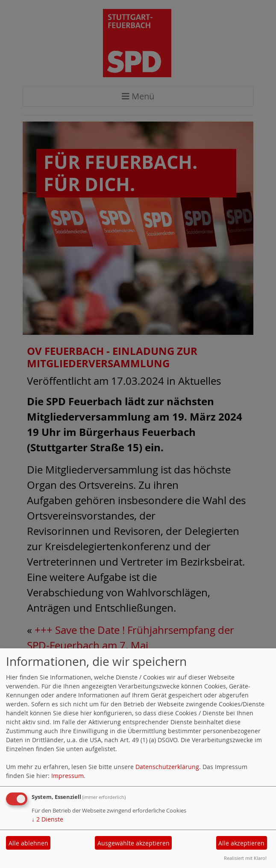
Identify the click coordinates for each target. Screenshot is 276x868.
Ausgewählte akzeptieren (134, 843)
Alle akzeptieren (241, 843)
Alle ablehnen (28, 843)
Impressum (68, 776)
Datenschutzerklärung (167, 767)
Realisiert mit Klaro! (245, 858)
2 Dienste (47, 819)
